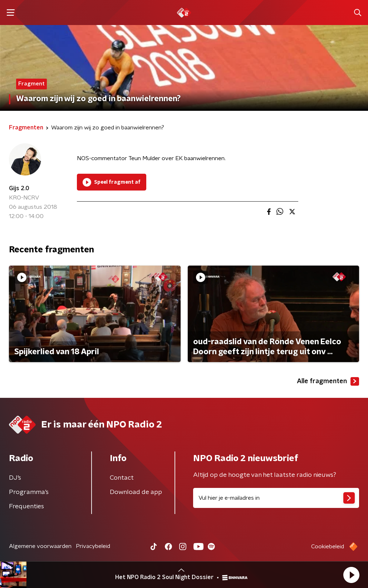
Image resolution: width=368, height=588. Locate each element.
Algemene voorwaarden (40, 546)
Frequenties (26, 507)
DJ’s (15, 478)
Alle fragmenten (328, 381)
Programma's (29, 492)
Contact (122, 478)
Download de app (136, 492)
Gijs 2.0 (19, 188)
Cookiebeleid (328, 547)
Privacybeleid (93, 546)
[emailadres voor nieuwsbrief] (276, 498)
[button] (351, 575)
